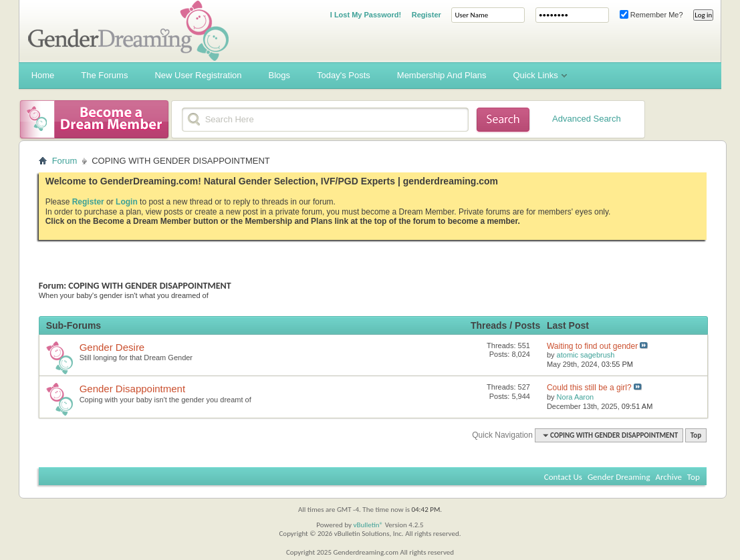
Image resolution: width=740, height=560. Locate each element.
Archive (669, 477)
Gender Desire (112, 347)
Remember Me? (651, 15)
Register (426, 15)
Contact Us (563, 477)
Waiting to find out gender (592, 346)
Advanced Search (587, 119)
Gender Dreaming (619, 477)
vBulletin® (368, 525)
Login (127, 202)
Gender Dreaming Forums (128, 31)
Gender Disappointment (132, 389)
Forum (65, 161)
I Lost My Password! (366, 15)
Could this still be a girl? (589, 388)
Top (696, 435)
